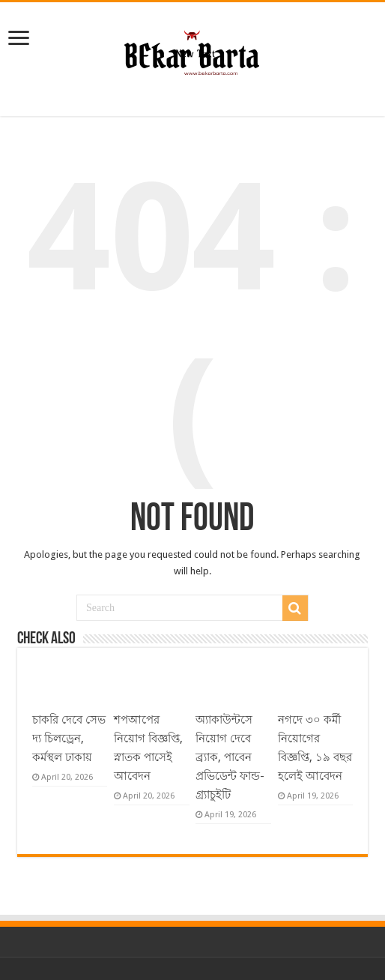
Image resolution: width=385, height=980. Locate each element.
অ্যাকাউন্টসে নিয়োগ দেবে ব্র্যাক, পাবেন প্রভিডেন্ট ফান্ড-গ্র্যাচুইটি (230, 757)
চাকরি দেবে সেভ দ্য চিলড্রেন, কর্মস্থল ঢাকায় (69, 739)
